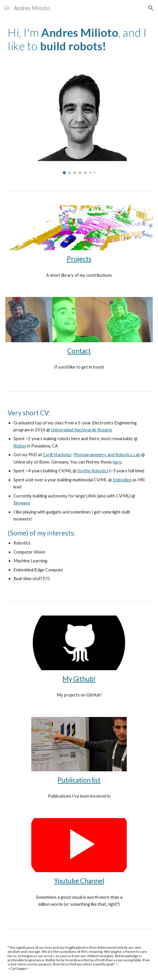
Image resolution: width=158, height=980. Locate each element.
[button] (7, 8)
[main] (79, 39)
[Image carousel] (79, 122)
